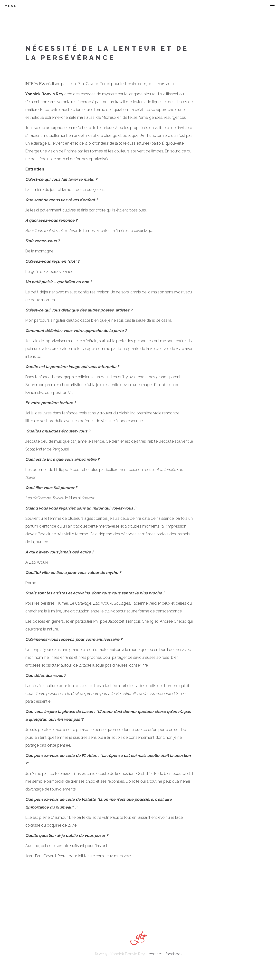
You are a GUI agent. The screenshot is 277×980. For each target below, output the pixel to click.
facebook (174, 954)
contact (155, 954)
